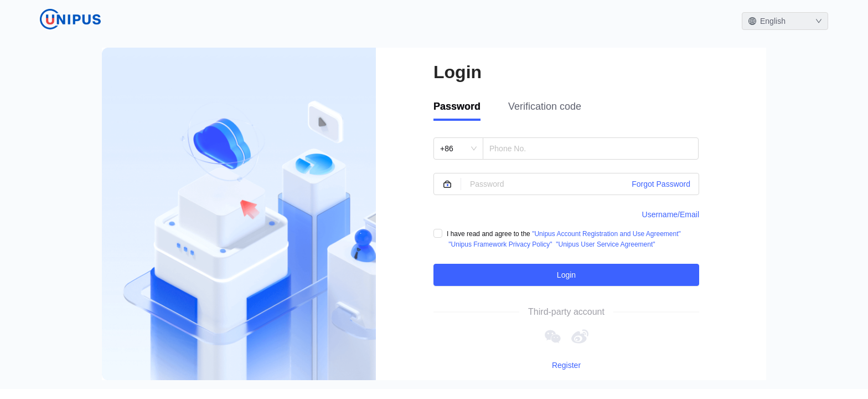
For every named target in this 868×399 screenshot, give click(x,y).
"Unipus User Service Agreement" (605, 244)
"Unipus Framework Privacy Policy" (500, 244)
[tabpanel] (566, 211)
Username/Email (671, 214)
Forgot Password (661, 184)
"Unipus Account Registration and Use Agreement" (606, 234)
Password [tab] (457, 106)
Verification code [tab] (545, 106)
